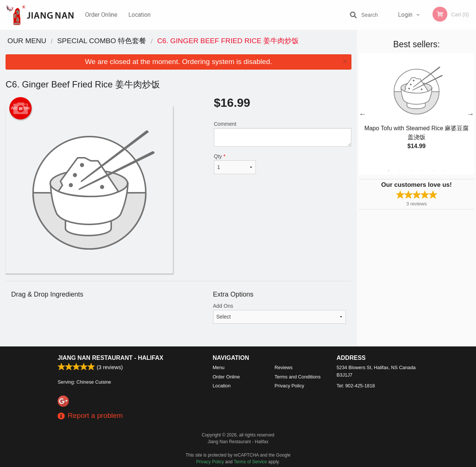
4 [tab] (422, 171)
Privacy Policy (289, 386)
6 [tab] (444, 171)
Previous (363, 114)
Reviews (283, 367)
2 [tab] (400, 171)
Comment (283, 134)
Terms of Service (250, 462)
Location (139, 15)
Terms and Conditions (297, 377)
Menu (219, 367)
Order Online (101, 15)
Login (405, 15)
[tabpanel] (416, 109)
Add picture (21, 108)
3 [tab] (411, 171)
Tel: (356, 386)
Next (470, 114)
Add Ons (280, 313)
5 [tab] (433, 171)
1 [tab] (389, 171)
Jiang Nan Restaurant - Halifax (110, 358)
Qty (235, 164)
